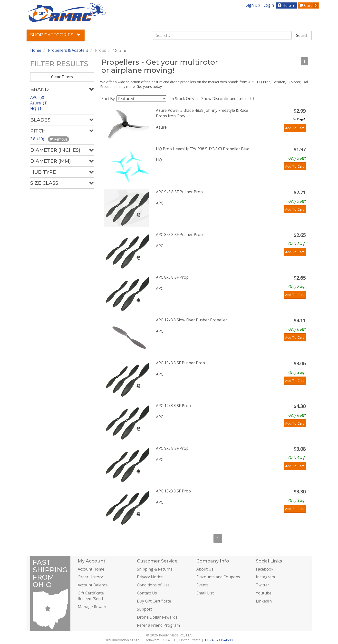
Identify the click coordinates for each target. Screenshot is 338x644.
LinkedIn (264, 601)
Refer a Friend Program (158, 625)
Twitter (263, 585)
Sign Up (253, 5)
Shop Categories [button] (56, 35)
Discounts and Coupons (218, 577)
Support (145, 609)
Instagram (265, 577)
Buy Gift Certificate (154, 601)
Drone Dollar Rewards (157, 617)
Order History (90, 577)
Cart (309, 5)
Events (203, 585)
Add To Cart (295, 128)
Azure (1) (39, 103)
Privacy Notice (150, 577)
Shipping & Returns (155, 569)
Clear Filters (62, 77)
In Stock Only (183, 99)
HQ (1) (36, 109)
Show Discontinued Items (225, 99)
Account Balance (93, 585)
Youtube (264, 593)
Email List (205, 593)
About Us (205, 569)
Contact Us (147, 593)
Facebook (265, 569)
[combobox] (222, 35)
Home (36, 50)
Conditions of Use (153, 585)
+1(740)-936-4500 (219, 640)
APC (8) (37, 97)
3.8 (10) (38, 139)
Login (269, 5)
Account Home (91, 569)
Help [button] (287, 5)
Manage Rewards (94, 607)
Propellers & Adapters (68, 50)
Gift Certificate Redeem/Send (91, 596)
